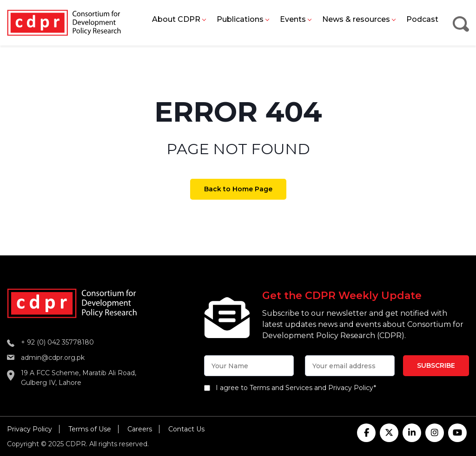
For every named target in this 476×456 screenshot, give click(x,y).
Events (293, 19)
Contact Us (186, 429)
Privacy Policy (30, 429)
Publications (240, 19)
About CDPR (176, 19)
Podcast (422, 19)
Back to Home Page (238, 189)
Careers (140, 429)
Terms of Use (90, 429)
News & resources (356, 19)
